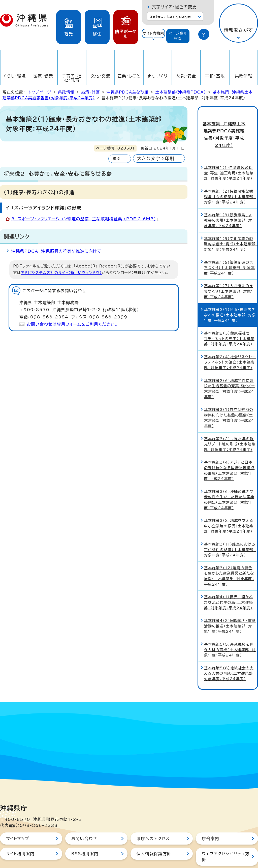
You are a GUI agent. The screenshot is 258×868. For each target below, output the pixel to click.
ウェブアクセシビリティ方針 (226, 839)
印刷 (116, 159)
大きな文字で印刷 (156, 158)
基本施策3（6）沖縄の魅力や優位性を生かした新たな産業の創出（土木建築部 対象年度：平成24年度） (229, 482)
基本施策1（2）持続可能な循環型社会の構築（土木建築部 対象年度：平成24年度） (230, 179)
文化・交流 (101, 76)
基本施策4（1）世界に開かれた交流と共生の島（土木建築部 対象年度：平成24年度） (229, 585)
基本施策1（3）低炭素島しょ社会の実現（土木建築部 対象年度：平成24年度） (228, 203)
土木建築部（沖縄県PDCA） (181, 92)
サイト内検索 (154, 33)
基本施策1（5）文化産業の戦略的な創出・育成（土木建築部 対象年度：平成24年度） (231, 227)
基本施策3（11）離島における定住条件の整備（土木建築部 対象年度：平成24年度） (230, 532)
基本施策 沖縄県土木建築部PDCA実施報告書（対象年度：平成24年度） (228, 126)
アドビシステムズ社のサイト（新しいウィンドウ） (61, 273)
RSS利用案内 (85, 836)
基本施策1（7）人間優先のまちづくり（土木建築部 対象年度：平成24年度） (230, 274)
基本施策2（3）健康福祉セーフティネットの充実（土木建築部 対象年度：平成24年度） (229, 321)
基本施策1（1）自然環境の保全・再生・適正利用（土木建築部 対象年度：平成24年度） (229, 156)
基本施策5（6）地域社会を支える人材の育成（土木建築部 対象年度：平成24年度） (230, 656)
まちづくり (158, 76)
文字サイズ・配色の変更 (174, 7)
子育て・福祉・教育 (72, 78)
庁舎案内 (211, 821)
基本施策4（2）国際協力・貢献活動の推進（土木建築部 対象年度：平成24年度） (230, 609)
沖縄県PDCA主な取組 (128, 92)
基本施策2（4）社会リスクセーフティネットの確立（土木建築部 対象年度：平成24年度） (230, 345)
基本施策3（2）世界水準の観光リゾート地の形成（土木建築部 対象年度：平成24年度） (230, 427)
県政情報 (244, 76)
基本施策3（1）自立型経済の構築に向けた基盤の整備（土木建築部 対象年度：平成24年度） (229, 400)
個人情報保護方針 (154, 836)
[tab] (153, 36)
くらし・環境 (14, 76)
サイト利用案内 (20, 836)
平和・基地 (215, 76)
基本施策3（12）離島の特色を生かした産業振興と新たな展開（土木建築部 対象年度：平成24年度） (229, 559)
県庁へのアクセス (153, 821)
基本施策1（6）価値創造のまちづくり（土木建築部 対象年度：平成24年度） (230, 250)
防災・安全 (186, 76)
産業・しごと (129, 76)
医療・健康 (43, 76)
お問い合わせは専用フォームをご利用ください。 (72, 324)
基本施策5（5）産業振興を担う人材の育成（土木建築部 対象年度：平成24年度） (230, 632)
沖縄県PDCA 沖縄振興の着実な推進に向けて (56, 251)
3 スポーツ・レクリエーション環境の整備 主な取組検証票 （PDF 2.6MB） (86, 219)
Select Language (170, 16)
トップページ (40, 92)
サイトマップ (18, 821)
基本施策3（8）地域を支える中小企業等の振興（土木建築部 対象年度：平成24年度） (229, 508)
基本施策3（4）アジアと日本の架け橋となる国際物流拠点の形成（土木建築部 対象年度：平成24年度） (229, 453)
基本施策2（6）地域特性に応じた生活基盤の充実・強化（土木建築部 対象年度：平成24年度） (230, 371)
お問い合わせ (84, 821)
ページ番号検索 (178, 36)
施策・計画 (90, 92)
